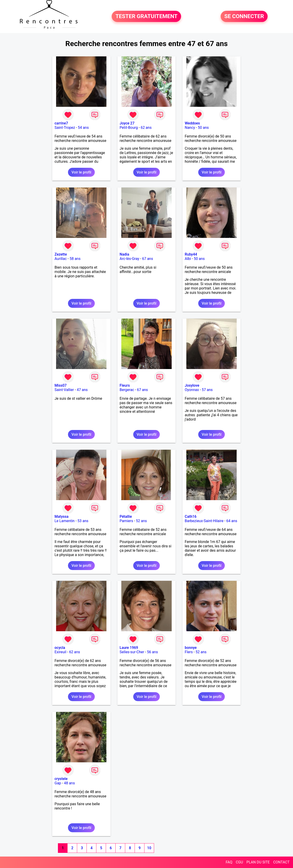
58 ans (75, 259)
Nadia (125, 254)
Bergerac (127, 390)
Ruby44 (191, 254)
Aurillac (61, 259)
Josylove (192, 385)
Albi (188, 259)
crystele (61, 779)
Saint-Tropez (65, 128)
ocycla (60, 648)
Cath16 (191, 517)
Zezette (61, 254)
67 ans (148, 259)
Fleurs (125, 385)
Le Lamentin (65, 521)
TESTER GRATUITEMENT (146, 17)
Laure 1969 (129, 648)
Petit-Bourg (129, 128)
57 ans (207, 390)
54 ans (83, 128)
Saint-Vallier (64, 390)
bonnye (191, 648)
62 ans (146, 128)
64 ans (232, 521)
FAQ (229, 862)
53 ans (83, 521)
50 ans (203, 128)
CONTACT (281, 862)
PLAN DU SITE (258, 862)
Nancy (190, 128)
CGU (239, 862)
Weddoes (192, 123)
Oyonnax (192, 390)
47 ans (82, 390)
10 (149, 848)
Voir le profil (81, 172)
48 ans (69, 783)
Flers (189, 652)
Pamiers (126, 521)
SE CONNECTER (244, 17)
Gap (58, 783)
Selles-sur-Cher (132, 652)
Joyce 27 (127, 123)
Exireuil (60, 652)
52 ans (141, 521)
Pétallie (126, 517)
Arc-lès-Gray (130, 259)
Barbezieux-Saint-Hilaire (204, 521)
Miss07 (61, 385)
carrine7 (61, 123)
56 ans (152, 652)
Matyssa (61, 517)
